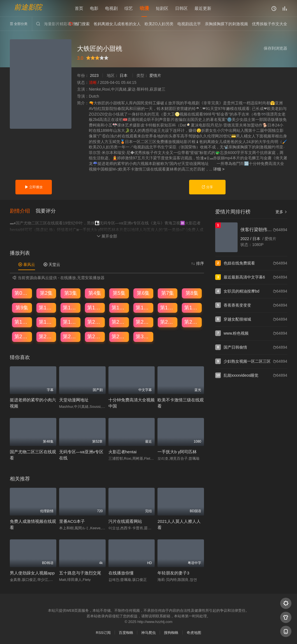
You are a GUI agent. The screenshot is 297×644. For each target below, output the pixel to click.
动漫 (144, 8)
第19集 (71, 322)
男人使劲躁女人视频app (32, 573)
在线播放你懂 (121, 573)
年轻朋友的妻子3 (173, 573)
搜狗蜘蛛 (171, 633)
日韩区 (181, 8)
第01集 (22, 293)
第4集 (95, 293)
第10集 (47, 308)
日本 (124, 75)
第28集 (95, 337)
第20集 (95, 322)
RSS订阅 (103, 633)
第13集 (119, 308)
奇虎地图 (194, 633)
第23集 (168, 322)
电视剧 (111, 8)
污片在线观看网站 (125, 521)
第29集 (119, 337)
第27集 (71, 337)
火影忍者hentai (123, 452)
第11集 (71, 308)
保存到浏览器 (275, 48)
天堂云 (52, 264)
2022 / (246, 239)
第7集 (168, 293)
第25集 (22, 337)
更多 (281, 212)
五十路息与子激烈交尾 (80, 573)
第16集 (192, 308)
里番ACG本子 (72, 521)
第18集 (47, 322)
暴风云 (27, 264)
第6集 (143, 293)
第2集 (46, 293)
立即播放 (33, 187)
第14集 (143, 308)
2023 (94, 75)
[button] (23, 211)
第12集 (95, 308)
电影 (94, 8)
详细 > (219, 169)
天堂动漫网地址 (74, 400)
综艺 (129, 8)
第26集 (47, 337)
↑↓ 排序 (198, 263)
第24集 (192, 322)
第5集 (119, 293)
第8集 (192, 293)
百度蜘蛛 (126, 633)
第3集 (71, 293)
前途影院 (28, 7)
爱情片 (155, 75)
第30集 (143, 337)
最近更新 (203, 8)
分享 (207, 187)
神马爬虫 (148, 633)
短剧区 (162, 8)
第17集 (22, 322)
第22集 (143, 322)
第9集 (22, 308)
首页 (79, 8)
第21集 (119, 322)
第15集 (168, 308)
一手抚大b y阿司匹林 (177, 452)
